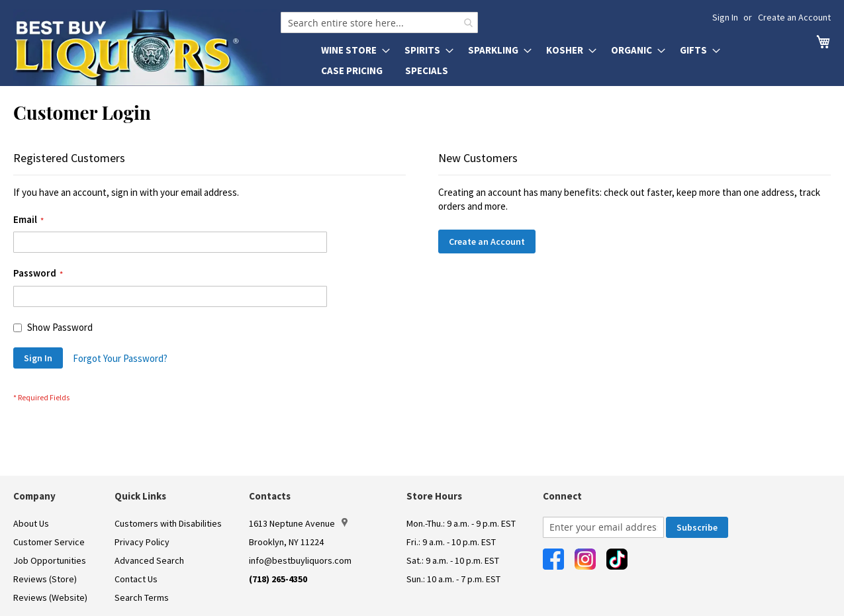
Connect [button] (562, 496)
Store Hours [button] (434, 496)
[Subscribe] (697, 527)
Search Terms (142, 597)
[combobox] (379, 22)
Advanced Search (149, 560)
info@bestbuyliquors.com (300, 560)
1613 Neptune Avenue (298, 523)
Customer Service (49, 542)
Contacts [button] (270, 496)
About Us (31, 523)
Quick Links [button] (140, 496)
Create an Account (794, 17)
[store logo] (147, 48)
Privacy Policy (142, 542)
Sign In (725, 17)
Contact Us (136, 579)
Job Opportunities (50, 560)
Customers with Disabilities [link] (168, 523)
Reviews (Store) (45, 579)
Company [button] (34, 496)
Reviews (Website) (50, 597)
